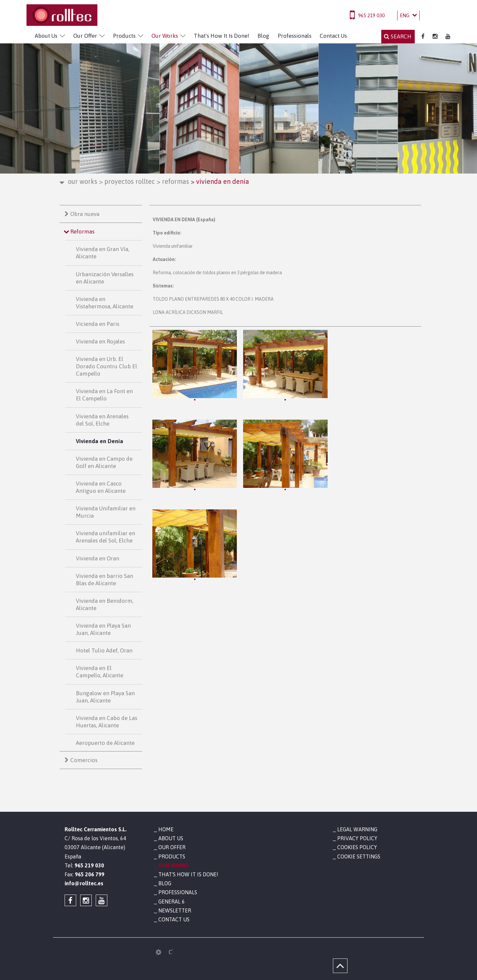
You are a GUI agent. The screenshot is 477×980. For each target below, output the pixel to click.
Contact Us (333, 36)
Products (124, 36)
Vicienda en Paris (98, 324)
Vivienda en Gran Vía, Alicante (103, 253)
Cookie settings (359, 856)
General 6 (172, 902)
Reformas (173, 181)
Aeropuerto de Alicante (105, 743)
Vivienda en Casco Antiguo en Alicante (101, 487)
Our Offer (85, 36)
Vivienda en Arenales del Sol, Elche (102, 420)
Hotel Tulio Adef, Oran (104, 650)
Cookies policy (357, 847)
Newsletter (175, 910)
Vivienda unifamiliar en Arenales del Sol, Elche (106, 537)
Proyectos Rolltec (127, 181)
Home (166, 829)
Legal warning (357, 829)
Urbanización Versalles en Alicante (105, 278)
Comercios (84, 760)
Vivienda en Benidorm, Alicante (105, 604)
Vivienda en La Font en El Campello (104, 395)
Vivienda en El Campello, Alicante (100, 672)
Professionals (294, 36)
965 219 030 (371, 15)
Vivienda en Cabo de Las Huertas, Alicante (106, 722)
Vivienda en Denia (100, 441)
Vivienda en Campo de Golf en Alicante (104, 462)
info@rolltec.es (84, 883)
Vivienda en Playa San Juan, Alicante (103, 629)
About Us (46, 36)
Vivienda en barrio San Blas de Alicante (105, 580)
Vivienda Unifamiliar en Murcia (106, 512)
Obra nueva (85, 214)
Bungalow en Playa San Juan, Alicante (105, 697)
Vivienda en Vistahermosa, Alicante (105, 303)
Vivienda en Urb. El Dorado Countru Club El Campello (106, 366)
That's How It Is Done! (221, 36)
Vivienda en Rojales (100, 341)
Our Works (165, 36)
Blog (263, 36)
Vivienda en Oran (98, 558)
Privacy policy (357, 838)
